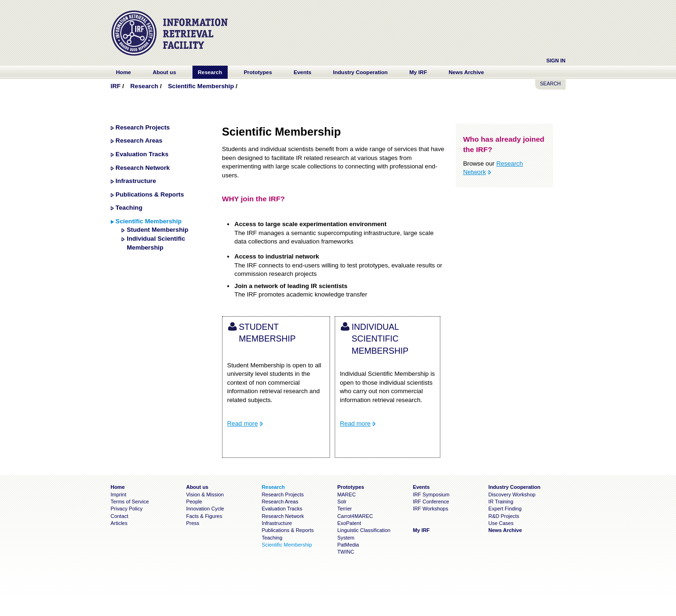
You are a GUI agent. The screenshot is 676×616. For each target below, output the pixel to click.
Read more (243, 423)
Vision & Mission (205, 494)
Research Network (143, 168)
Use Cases (501, 523)
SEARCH (550, 84)
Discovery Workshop (512, 494)
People (194, 502)
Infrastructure (136, 181)
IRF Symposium (431, 494)
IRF (116, 86)
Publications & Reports (150, 194)
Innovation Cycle (205, 509)
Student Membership (157, 230)
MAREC (346, 494)
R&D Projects (504, 516)
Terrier (344, 509)
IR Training (501, 502)
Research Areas (139, 141)
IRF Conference (431, 502)
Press (192, 523)
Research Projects (143, 127)
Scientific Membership (201, 86)
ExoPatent (349, 523)
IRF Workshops (430, 509)
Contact (120, 516)
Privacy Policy (127, 509)
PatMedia (348, 545)
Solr (342, 502)
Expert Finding (505, 509)
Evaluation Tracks (142, 154)
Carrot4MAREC (355, 516)
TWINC (346, 552)
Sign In (556, 61)
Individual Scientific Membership (380, 339)
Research (144, 86)
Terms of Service (130, 502)
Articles (119, 523)
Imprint (119, 494)
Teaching (129, 208)
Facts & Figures (204, 516)
